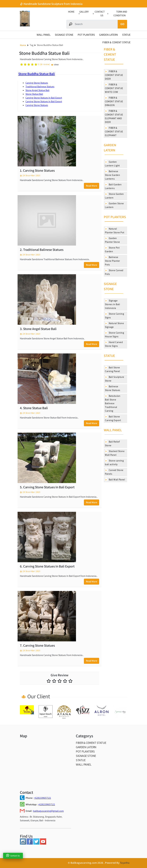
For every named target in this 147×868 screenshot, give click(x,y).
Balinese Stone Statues (113, 388)
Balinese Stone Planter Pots (112, 261)
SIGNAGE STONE (64, 35)
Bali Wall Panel (115, 480)
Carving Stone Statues (37, 83)
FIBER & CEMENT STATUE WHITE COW (114, 88)
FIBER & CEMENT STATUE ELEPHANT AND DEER (114, 116)
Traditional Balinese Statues (40, 87)
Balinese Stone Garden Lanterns (112, 175)
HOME (71, 12)
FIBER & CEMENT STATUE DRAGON (114, 101)
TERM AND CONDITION (120, 14)
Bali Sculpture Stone (115, 379)
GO (122, 24)
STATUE (126, 35)
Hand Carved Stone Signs (114, 344)
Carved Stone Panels (114, 472)
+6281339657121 (42, 798)
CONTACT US (100, 14)
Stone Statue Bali (34, 94)
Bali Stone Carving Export (113, 418)
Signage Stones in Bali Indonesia (112, 304)
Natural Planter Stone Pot (115, 231)
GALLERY (84, 12)
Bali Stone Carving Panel (112, 369)
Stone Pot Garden (112, 250)
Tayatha (125, 863)
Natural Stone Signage (114, 325)
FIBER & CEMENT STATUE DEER (114, 75)
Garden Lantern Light (112, 164)
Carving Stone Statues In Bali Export (44, 98)
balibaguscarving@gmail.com (48, 811)
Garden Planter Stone (112, 240)
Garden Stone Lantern (114, 205)
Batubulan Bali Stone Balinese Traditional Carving (113, 403)
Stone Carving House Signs (114, 335)
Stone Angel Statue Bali (37, 90)
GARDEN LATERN (108, 35)
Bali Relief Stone (112, 444)
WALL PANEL (44, 35)
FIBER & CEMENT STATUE (116, 42)
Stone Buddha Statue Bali (37, 74)
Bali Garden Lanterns (113, 186)
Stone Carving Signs (114, 316)
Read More (92, 186)
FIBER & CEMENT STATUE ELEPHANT (114, 132)
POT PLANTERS (86, 35)
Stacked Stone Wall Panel (115, 453)
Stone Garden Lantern (114, 196)
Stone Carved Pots (114, 272)
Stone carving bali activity (114, 462)
